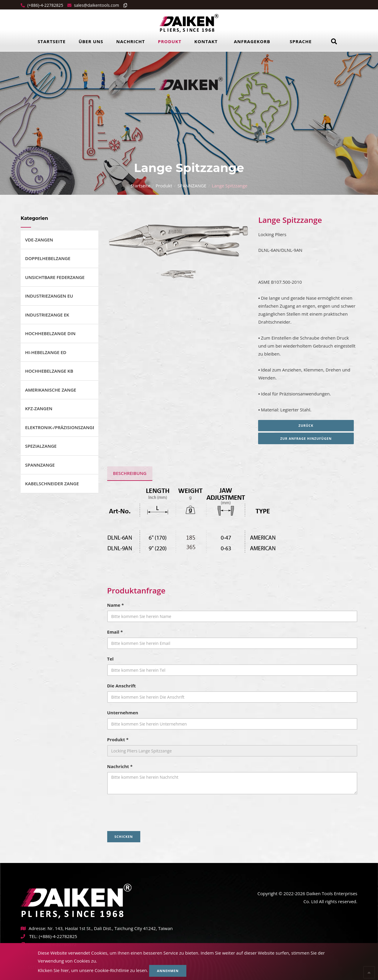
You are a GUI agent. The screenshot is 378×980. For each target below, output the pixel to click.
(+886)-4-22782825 (45, 5)
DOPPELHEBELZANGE (48, 258)
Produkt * (118, 739)
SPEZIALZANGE (41, 446)
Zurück (308, 425)
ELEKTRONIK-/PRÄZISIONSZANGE (60, 427)
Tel (110, 659)
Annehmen (168, 971)
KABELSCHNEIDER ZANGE (52, 483)
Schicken (124, 837)
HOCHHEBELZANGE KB (49, 371)
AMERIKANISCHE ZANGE (51, 390)
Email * (115, 632)
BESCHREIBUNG (130, 473)
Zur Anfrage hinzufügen (308, 438)
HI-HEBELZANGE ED (46, 352)
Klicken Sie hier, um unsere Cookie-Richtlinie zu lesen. (93, 970)
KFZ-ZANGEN (39, 408)
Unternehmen (123, 713)
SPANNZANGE (192, 186)
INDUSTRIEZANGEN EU (49, 296)
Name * (116, 605)
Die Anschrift (122, 686)
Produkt (170, 41)
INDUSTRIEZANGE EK (47, 315)
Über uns (91, 41)
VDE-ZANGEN (39, 240)
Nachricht (131, 41)
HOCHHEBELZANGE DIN (50, 333)
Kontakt (206, 41)
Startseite (52, 41)
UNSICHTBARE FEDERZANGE (55, 277)
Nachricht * (120, 766)
